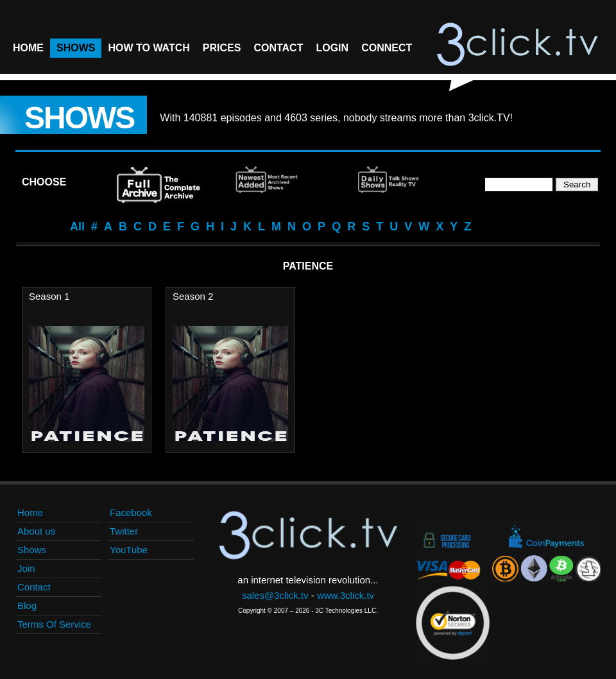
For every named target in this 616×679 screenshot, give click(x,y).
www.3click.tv (346, 595)
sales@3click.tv (275, 595)
